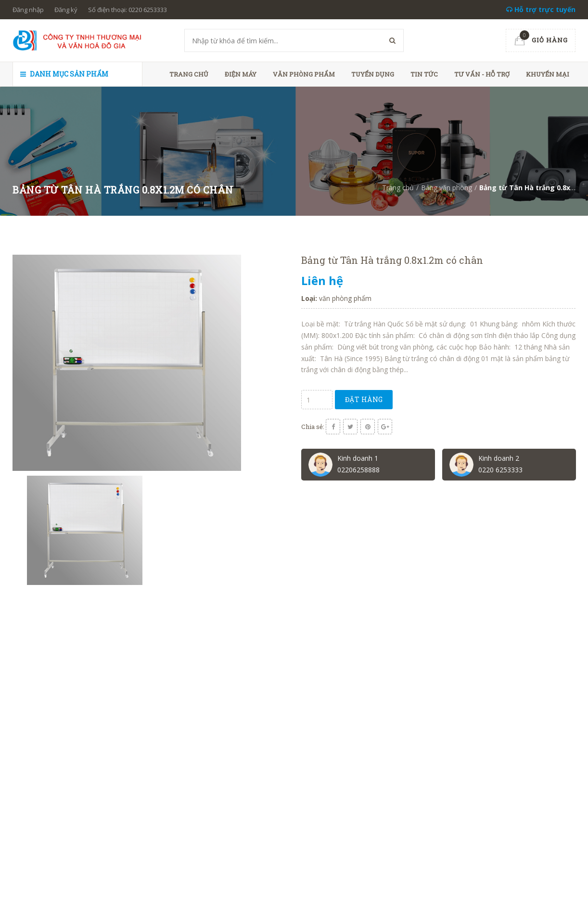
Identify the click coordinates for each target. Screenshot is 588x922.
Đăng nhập (28, 10)
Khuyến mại (548, 74)
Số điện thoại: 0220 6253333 (128, 10)
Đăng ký (66, 10)
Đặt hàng (366, 399)
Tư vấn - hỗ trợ (482, 74)
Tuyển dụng (373, 74)
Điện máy (241, 74)
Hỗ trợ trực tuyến (541, 9)
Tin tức (424, 74)
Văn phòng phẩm (304, 74)
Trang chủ (189, 74)
